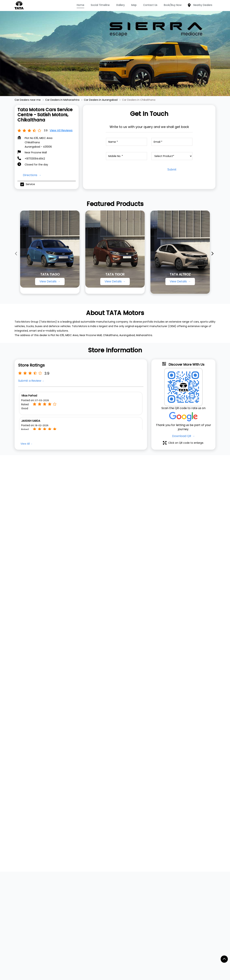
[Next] (213, 254)
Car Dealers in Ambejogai (33, 949)
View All (25, 444)
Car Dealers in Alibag (133, 942)
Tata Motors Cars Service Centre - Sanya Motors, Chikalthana (112, 721)
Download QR (182, 436)
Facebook (184, 814)
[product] (172, 156)
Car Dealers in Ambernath (71, 949)
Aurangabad (120, 528)
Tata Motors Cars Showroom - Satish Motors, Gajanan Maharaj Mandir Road (177, 723)
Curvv (58, 835)
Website (35, 779)
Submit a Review (30, 381)
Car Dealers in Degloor (141, 963)
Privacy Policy (144, 819)
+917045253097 (38, 752)
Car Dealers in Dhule (174, 963)
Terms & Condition (147, 824)
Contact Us (142, 814)
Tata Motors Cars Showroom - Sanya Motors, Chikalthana (50, 721)
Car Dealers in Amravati (109, 949)
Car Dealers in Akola (71, 942)
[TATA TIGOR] (115, 249)
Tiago (58, 819)
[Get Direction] (196, 525)
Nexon (59, 814)
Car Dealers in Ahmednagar (34, 942)
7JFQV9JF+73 (160, 523)
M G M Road (90, 881)
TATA (18, 813)
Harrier (59, 840)
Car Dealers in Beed (97, 956)
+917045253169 (164, 756)
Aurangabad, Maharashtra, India (171, 526)
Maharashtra (120, 523)
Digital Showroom (106, 824)
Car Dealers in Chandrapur (70, 963)
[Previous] (17, 254)
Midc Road (25, 881)
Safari (58, 846)
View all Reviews (61, 130)
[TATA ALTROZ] (180, 252)
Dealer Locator (104, 819)
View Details (48, 281)
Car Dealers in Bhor (165, 956)
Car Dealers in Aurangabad (147, 949)
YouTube (184, 830)
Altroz (58, 851)
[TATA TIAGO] (50, 249)
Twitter (183, 819)
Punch (59, 830)
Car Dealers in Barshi (66, 956)
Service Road (47, 881)
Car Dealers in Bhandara (131, 956)
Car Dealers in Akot (101, 942)
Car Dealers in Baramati (32, 956)
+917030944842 (35, 159)
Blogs (138, 830)
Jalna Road (69, 881)
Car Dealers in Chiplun (107, 963)
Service (99, 814)
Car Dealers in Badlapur (185, 949)
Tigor (58, 824)
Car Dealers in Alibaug (166, 942)
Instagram (184, 825)
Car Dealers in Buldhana (32, 963)
